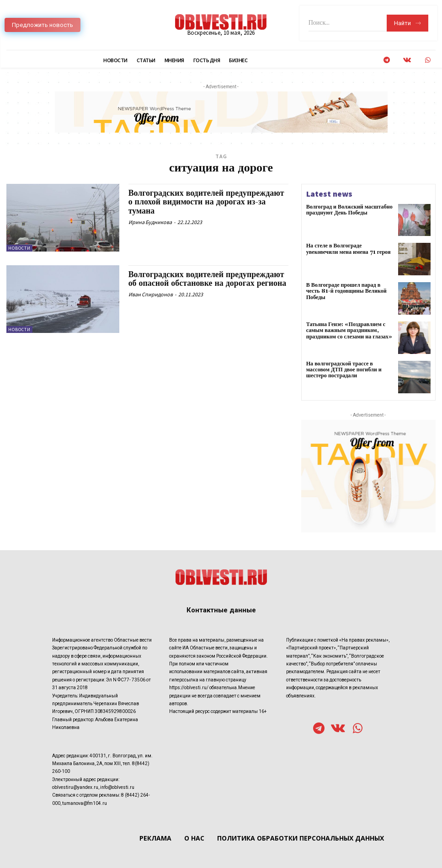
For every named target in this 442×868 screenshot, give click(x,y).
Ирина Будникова (150, 222)
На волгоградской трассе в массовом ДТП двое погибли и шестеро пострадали (344, 370)
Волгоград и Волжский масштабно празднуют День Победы (349, 210)
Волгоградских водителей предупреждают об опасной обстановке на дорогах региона (208, 279)
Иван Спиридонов (151, 294)
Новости (19, 248)
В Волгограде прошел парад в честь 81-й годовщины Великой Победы (346, 291)
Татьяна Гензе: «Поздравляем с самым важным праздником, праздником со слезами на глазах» (349, 330)
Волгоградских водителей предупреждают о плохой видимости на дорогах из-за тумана (207, 202)
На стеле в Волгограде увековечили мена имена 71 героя (348, 249)
